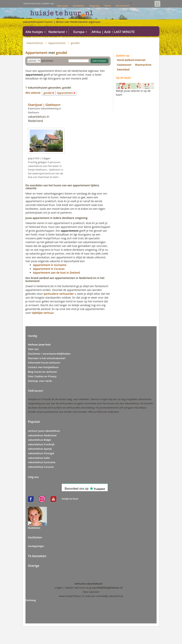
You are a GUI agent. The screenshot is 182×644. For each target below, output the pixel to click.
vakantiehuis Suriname (42, 462)
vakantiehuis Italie (39, 458)
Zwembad (123, 69)
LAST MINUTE (124, 32)
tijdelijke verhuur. (43, 313)
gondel (75, 43)
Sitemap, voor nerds (40, 381)
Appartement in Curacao (49, 269)
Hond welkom (126, 60)
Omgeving (94, 6)
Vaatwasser (124, 65)
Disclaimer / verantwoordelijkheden (49, 354)
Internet (140, 60)
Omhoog (31, 600)
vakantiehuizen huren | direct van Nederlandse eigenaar (62, 22)
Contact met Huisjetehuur (43, 367)
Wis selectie (33, 93)
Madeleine (34, 528)
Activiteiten (79, 6)
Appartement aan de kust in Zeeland (56, 273)
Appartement (57, 43)
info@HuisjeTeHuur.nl (109, 588)
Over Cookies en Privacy (42, 376)
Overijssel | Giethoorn (44, 105)
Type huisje (62, 6)
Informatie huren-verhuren (44, 363)
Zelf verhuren (123, 6)
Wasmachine (143, 65)
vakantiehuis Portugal (41, 453)
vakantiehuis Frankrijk (41, 444)
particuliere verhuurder (59, 294)
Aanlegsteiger (36, 546)
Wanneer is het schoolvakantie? (47, 358)
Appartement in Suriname (50, 265)
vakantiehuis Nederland (42, 435)
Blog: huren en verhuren (42, 372)
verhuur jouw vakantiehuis (44, 431)
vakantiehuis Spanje (40, 449)
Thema (107, 6)
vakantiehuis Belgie (40, 440)
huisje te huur (70, 499)
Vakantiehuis (35, 43)
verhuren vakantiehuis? (89, 584)
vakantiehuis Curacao (41, 467)
